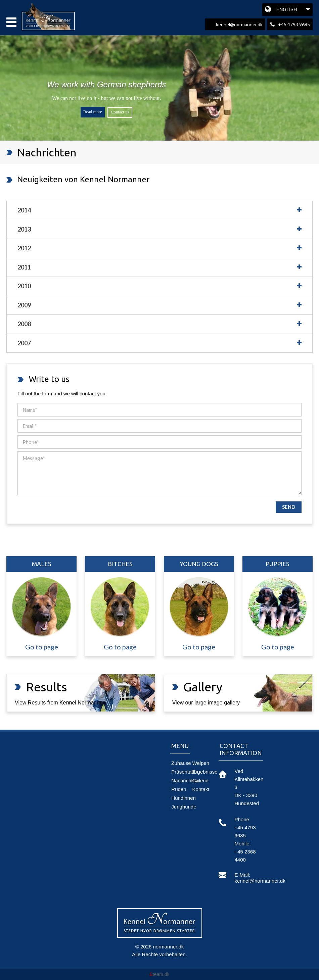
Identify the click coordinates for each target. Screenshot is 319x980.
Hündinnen (184, 798)
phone (242, 819)
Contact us (120, 112)
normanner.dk (169, 947)
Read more (93, 112)
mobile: (243, 844)
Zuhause (181, 763)
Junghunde (184, 807)
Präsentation (185, 772)
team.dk (159, 974)
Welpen (201, 763)
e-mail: (243, 875)
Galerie (200, 780)
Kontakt (201, 789)
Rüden (179, 789)
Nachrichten (185, 780)
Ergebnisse (205, 772)
